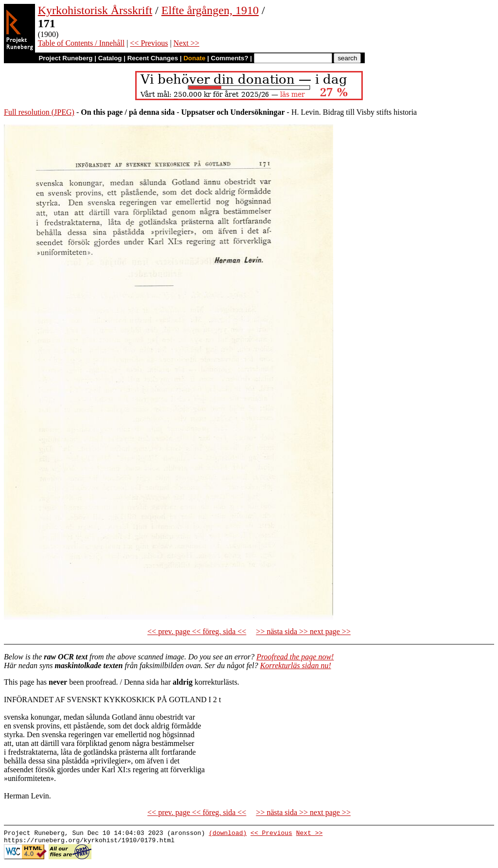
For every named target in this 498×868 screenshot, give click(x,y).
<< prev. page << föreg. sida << (197, 631)
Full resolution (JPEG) (39, 112)
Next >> (187, 43)
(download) (228, 834)
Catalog (110, 58)
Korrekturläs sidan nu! (296, 665)
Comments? (230, 58)
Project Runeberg (65, 58)
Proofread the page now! (295, 657)
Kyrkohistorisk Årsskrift (95, 10)
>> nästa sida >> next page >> (303, 631)
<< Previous (149, 43)
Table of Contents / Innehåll (81, 43)
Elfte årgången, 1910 (210, 10)
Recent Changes (153, 58)
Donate (194, 58)
